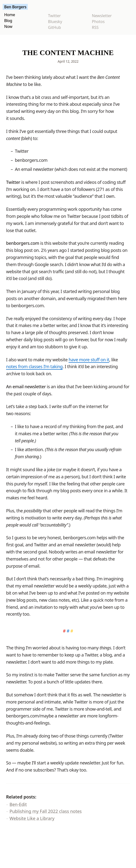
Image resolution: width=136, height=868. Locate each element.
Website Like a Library (32, 818)
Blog (8, 21)
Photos (98, 22)
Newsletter (102, 16)
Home (10, 15)
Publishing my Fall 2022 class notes (46, 811)
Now (8, 26)
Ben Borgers (15, 7)
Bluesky (55, 22)
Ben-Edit (18, 804)
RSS (95, 27)
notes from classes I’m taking (34, 366)
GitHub (54, 27)
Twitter (54, 16)
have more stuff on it (89, 360)
